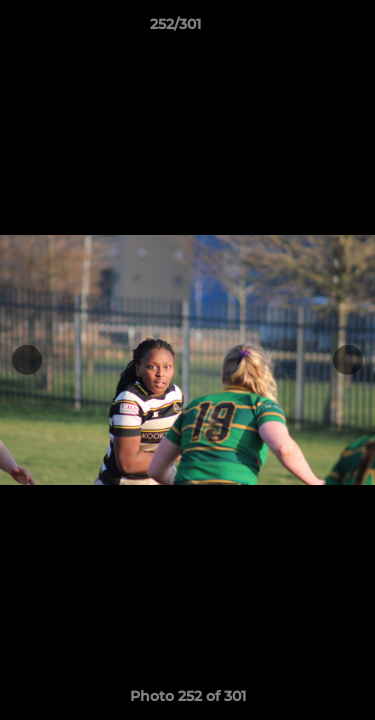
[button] (303, 29)
